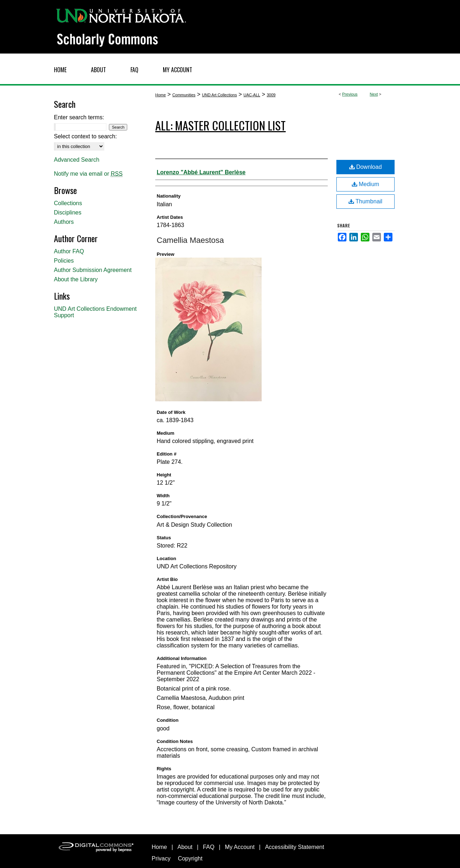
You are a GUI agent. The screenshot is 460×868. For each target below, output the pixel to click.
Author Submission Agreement (93, 270)
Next (374, 94)
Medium (365, 184)
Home (160, 95)
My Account (240, 847)
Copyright (190, 858)
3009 (271, 95)
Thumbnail (365, 201)
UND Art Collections (219, 95)
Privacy (161, 858)
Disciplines (68, 213)
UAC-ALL (252, 95)
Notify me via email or (88, 174)
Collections (68, 203)
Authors (64, 222)
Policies (64, 261)
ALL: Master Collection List (220, 125)
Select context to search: (85, 136)
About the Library (76, 279)
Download (366, 167)
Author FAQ (69, 251)
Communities (184, 95)
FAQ (209, 847)
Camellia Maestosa (190, 240)
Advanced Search (77, 160)
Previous (350, 94)
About (185, 847)
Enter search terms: (79, 117)
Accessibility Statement (295, 847)
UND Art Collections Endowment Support (95, 312)
